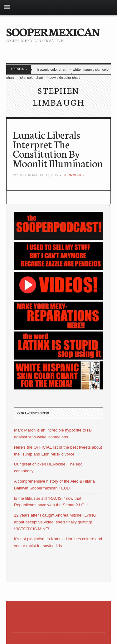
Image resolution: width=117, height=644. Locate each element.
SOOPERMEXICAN (53, 31)
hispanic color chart (52, 69)
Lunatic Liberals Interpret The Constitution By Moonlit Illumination (58, 149)
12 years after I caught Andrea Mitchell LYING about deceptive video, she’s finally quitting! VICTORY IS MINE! (55, 522)
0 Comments (73, 175)
